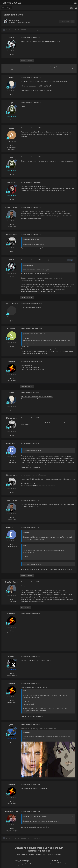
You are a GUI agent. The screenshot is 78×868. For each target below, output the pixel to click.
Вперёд (23, 30)
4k (12, 742)
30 (12, 321)
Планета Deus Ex (11, 3)
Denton (11, 656)
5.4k (12, 674)
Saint (11, 78)
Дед (11, 725)
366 (12, 55)
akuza (11, 128)
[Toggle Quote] (24, 240)
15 (12, 145)
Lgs (11, 103)
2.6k (12, 199)
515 (12, 460)
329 (12, 379)
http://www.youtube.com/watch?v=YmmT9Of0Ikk (37, 397)
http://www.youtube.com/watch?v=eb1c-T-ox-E (36, 90)
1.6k (12, 120)
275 (12, 346)
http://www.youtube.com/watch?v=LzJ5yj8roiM (36, 86)
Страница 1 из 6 (38, 30)
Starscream (11, 235)
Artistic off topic (25, 22)
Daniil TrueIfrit (11, 304)
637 (12, 225)
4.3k (12, 95)
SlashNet (11, 361)
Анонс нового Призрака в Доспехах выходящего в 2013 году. (42, 41)
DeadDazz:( (11, 443)
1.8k (12, 252)
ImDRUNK (11, 182)
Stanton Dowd (11, 207)
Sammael (11, 329)
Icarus (16, 20)
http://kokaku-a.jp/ (29, 704)
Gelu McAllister (11, 811)
